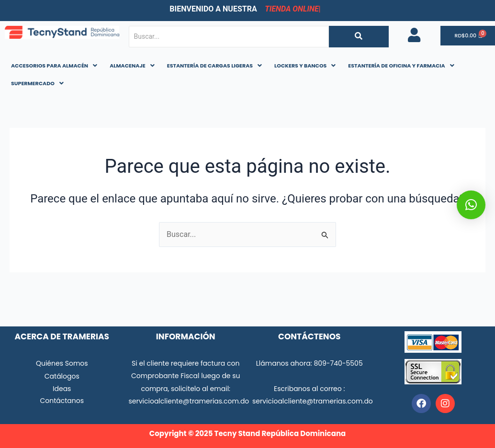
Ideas (62, 389)
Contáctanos (62, 401)
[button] (54, 66)
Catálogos (62, 376)
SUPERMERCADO (37, 83)
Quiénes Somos (62, 363)
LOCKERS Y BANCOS (305, 66)
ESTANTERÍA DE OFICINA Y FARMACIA (401, 66)
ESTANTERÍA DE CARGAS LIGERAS (214, 66)
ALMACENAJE (132, 66)
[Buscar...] (229, 37)
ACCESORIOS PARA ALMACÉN (54, 66)
